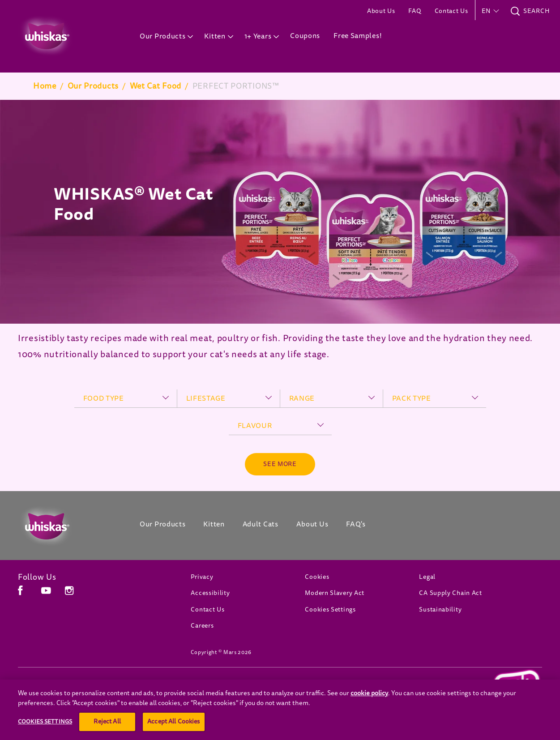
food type (104, 398)
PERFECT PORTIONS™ (236, 86)
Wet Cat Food (156, 86)
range (302, 398)
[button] (489, 11)
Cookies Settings (330, 610)
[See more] (280, 464)
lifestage (206, 398)
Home (45, 86)
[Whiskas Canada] (65, 526)
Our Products (93, 86)
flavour (255, 426)
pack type (412, 398)
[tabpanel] (280, 212)
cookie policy (369, 718)
